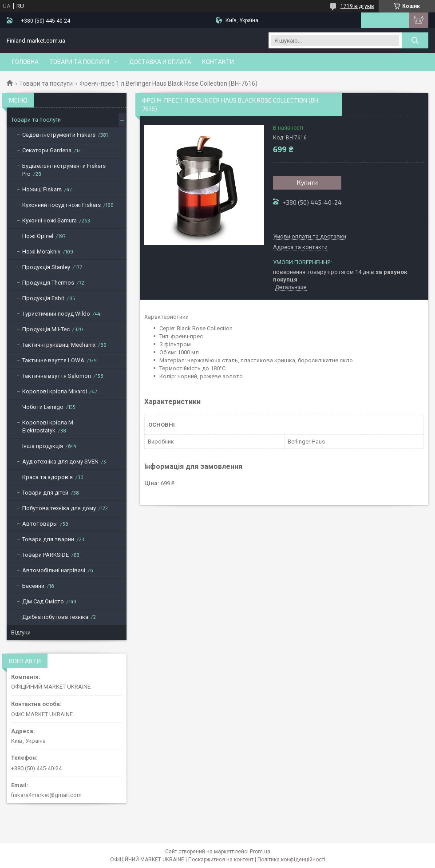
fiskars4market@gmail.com (46, 795)
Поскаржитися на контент (221, 860)
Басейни (33, 586)
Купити (307, 182)
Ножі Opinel (38, 236)
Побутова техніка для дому (59, 508)
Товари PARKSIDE (45, 555)
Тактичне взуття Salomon (57, 376)
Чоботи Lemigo (43, 407)
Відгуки (21, 632)
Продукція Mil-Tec (46, 329)
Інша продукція (43, 446)
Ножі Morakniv (41, 252)
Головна (25, 62)
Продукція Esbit (43, 298)
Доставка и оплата (160, 62)
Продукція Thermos (48, 283)
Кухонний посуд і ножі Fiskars (61, 205)
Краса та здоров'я (47, 477)
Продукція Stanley (46, 267)
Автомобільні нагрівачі (54, 570)
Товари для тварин (48, 539)
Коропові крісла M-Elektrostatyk (49, 426)
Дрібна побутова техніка (55, 617)
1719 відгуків (357, 6)
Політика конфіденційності (291, 860)
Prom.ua (260, 852)
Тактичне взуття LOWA (53, 360)
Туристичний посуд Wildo (56, 314)
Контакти (218, 62)
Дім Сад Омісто (43, 601)
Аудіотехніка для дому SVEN (60, 462)
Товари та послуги (79, 62)
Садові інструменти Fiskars (59, 135)
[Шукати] (415, 40)
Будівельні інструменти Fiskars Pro (64, 170)
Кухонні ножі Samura (49, 220)
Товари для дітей (45, 493)
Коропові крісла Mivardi (55, 391)
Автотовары (40, 524)
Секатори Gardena (47, 150)
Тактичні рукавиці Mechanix (59, 345)
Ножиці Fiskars (42, 189)
